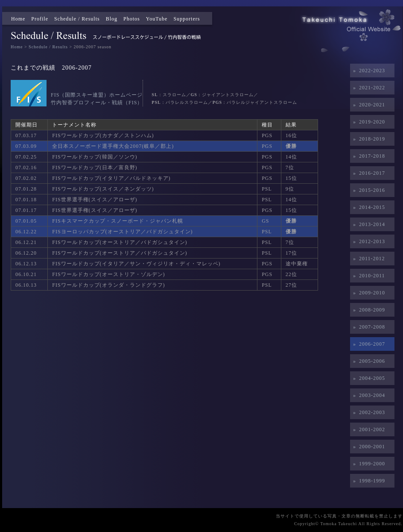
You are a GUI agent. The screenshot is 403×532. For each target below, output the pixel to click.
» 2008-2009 (368, 310)
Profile (40, 19)
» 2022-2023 (368, 71)
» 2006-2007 (368, 344)
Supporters (187, 19)
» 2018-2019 (368, 139)
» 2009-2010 (368, 293)
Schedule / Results (77, 19)
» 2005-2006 (368, 361)
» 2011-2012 (368, 259)
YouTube (157, 19)
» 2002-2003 (368, 412)
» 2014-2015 (368, 207)
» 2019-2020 (368, 122)
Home (18, 19)
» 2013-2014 (368, 224)
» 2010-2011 (368, 276)
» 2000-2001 (368, 447)
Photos (132, 19)
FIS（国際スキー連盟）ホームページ (97, 95)
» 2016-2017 (368, 173)
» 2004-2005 (368, 378)
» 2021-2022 (368, 88)
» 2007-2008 (368, 327)
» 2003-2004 (368, 395)
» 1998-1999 (368, 481)
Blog (112, 19)
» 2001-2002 (368, 429)
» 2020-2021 (368, 105)
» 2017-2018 (368, 156)
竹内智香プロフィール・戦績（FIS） (97, 103)
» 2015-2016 (368, 190)
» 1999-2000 (368, 464)
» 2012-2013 (368, 241)
